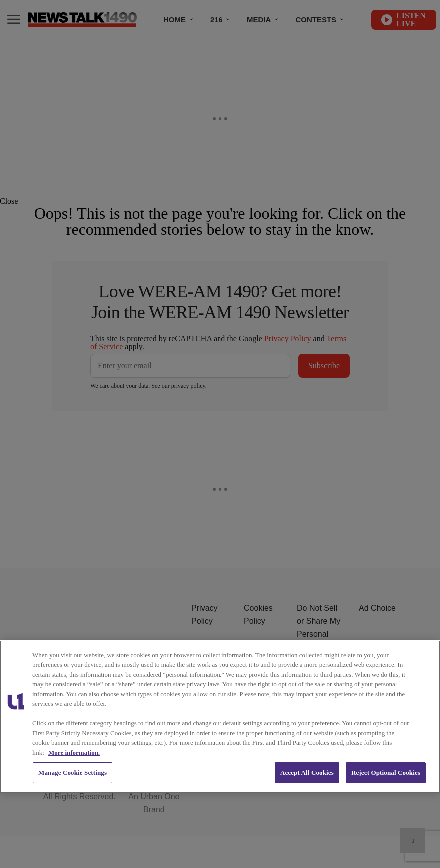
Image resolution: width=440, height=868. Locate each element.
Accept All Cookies (307, 772)
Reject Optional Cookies (386, 772)
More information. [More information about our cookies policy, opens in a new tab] (74, 752)
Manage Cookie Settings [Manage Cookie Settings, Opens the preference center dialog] (73, 772)
